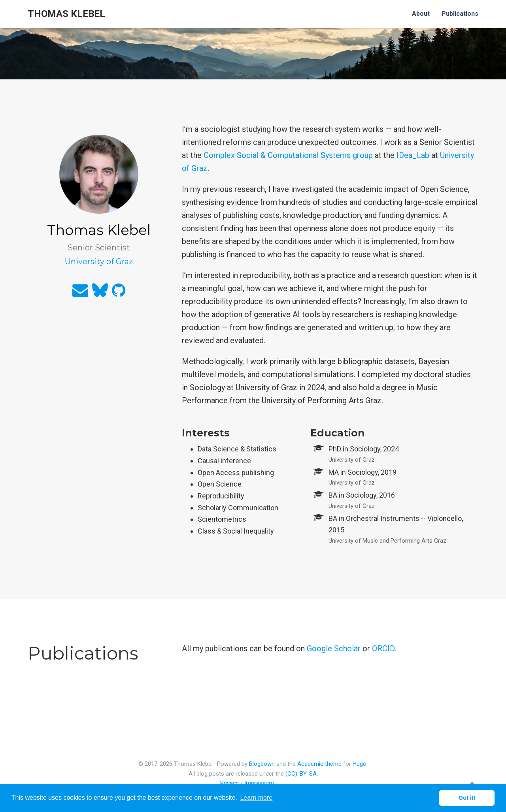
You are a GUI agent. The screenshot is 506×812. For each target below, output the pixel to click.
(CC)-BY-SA (301, 774)
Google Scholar (334, 648)
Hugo (360, 764)
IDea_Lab (413, 155)
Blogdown (262, 764)
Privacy (229, 783)
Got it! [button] (467, 798)
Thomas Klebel (66, 14)
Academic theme (319, 764)
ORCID (383, 648)
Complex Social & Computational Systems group (288, 155)
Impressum (259, 783)
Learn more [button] (256, 798)
